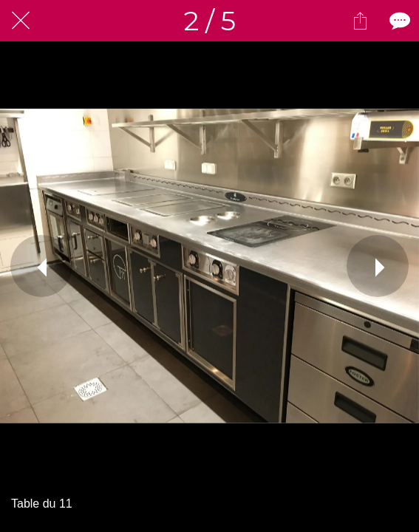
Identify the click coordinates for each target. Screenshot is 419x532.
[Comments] (398, 21)
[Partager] (360, 21)
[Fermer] (21, 21)
